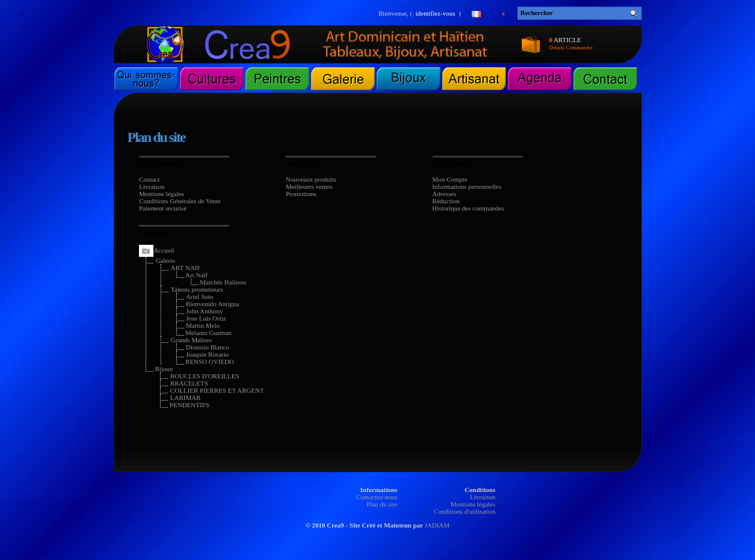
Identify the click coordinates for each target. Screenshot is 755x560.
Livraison (152, 186)
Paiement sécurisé (163, 208)
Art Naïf (196, 275)
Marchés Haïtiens (223, 282)
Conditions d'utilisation (465, 511)
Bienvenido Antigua (212, 304)
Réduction (446, 201)
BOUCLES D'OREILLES (205, 376)
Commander (580, 48)
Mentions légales (162, 194)
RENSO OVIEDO (210, 362)
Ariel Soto (200, 297)
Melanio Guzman (208, 333)
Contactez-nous (377, 497)
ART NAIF (186, 268)
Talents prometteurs (197, 289)
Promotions (301, 194)
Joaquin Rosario (207, 354)
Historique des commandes (468, 208)
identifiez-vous (436, 13)
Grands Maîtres (191, 340)
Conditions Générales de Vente (180, 201)
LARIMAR (186, 398)
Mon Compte (450, 179)
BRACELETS (189, 383)
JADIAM (437, 525)
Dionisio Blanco (208, 347)
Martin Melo (203, 325)
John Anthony (204, 311)
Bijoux (164, 369)
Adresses (445, 194)
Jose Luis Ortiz (206, 318)
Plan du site (382, 504)
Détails (557, 48)
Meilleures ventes (309, 186)
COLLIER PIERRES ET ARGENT (217, 390)
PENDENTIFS (190, 405)
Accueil (164, 250)
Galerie (165, 260)
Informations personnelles (467, 186)
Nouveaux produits (311, 179)
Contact (149, 179)
